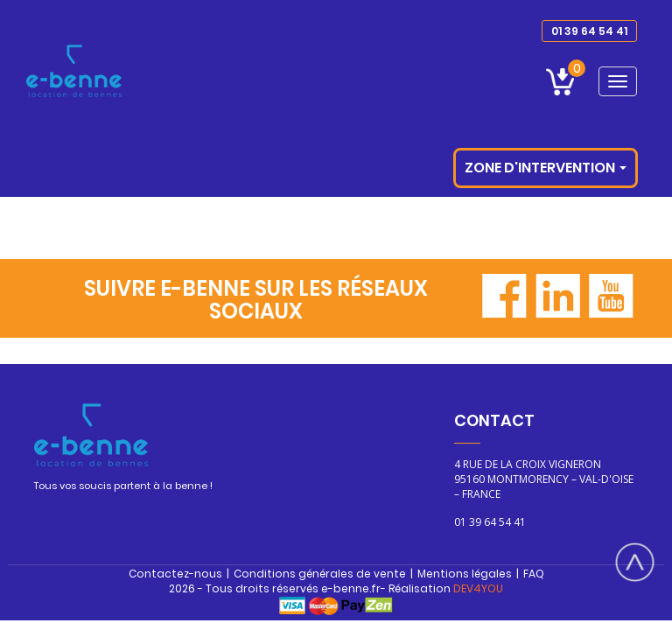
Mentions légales (465, 574)
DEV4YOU (478, 588)
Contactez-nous (175, 574)
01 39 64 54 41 (589, 31)
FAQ (534, 574)
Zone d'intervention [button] (546, 168)
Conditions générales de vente (320, 574)
